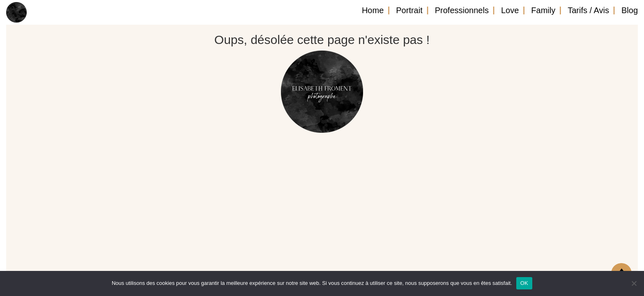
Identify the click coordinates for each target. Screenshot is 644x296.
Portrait (409, 10)
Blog (630, 10)
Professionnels (462, 10)
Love (510, 10)
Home (373, 10)
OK (524, 283)
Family (543, 10)
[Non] (634, 283)
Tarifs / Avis (588, 10)
